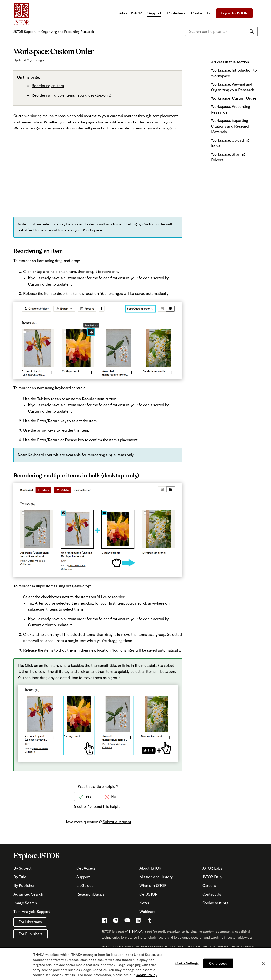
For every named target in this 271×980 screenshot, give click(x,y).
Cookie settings (215, 903)
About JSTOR (130, 13)
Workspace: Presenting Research (231, 109)
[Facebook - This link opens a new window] (105, 921)
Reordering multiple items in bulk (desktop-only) (71, 95)
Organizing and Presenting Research (68, 32)
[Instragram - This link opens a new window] (116, 921)
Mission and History (156, 877)
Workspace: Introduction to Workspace (234, 73)
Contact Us (201, 13)
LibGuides (85, 885)
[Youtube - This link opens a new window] (127, 921)
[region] (135, 964)
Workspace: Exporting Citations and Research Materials (231, 126)
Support (154, 13)
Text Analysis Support (32, 912)
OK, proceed (218, 963)
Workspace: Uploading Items (230, 143)
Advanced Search (28, 894)
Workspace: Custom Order (234, 98)
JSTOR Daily (212, 877)
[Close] (263, 963)
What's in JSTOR (153, 885)
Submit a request (117, 822)
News (144, 903)
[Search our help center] (221, 31)
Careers (209, 885)
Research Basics (90, 894)
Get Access (86, 868)
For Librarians (30, 922)
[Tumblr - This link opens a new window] (150, 921)
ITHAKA (136, 931)
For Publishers (31, 934)
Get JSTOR (149, 894)
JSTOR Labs (212, 868)
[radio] (85, 796)
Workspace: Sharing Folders (228, 157)
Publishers (176, 13)
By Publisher (24, 885)
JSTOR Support (25, 32)
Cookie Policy (146, 975)
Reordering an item (48, 86)
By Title (20, 877)
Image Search (25, 903)
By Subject (23, 868)
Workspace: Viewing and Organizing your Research (233, 87)
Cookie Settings (187, 963)
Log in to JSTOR (234, 13)
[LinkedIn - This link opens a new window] (138, 921)
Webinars (147, 912)
